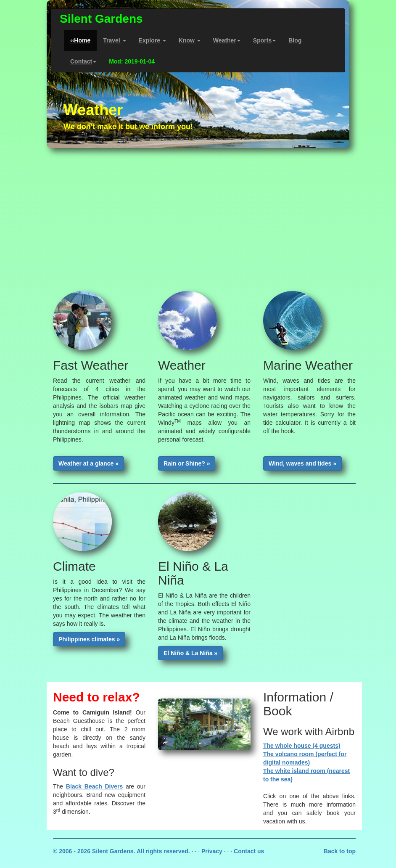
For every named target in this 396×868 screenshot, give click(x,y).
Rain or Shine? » (187, 463)
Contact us (249, 851)
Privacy (212, 851)
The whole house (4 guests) (302, 746)
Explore (152, 40)
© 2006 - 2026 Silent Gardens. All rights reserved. (121, 851)
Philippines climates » (89, 639)
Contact (83, 61)
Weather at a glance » (88, 463)
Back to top (340, 851)
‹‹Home (80, 40)
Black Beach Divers (94, 786)
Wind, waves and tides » (302, 463)
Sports (264, 40)
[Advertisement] (198, 220)
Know (190, 40)
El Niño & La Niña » (190, 653)
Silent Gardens (101, 19)
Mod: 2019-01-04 (132, 61)
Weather (227, 40)
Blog (295, 40)
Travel (114, 40)
